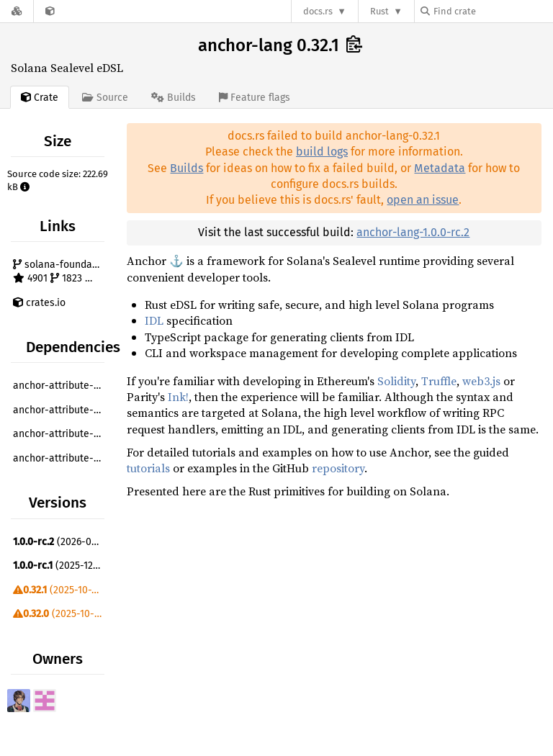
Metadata (440, 168)
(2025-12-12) (60, 566)
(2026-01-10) (60, 542)
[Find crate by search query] (493, 11)
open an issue (423, 200)
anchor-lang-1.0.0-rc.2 (413, 232)
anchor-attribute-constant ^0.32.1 (60, 434)
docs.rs (318, 11)
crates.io (39, 303)
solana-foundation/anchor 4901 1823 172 (60, 272)
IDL (154, 320)
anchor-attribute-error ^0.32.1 (60, 458)
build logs (322, 152)
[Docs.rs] (17, 11)
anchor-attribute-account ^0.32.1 (60, 410)
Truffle (439, 381)
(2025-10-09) (60, 614)
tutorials (148, 468)
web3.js (481, 381)
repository (338, 468)
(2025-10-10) (59, 590)
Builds (186, 168)
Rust (379, 11)
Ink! (178, 397)
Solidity (396, 381)
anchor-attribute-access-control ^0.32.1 (60, 386)
